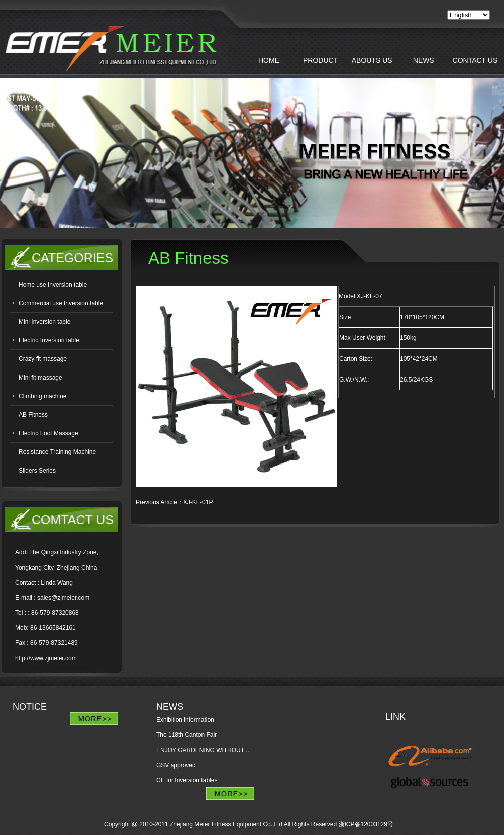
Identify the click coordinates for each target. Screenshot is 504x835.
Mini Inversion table (44, 322)
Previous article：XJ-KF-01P (174, 502)
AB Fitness (33, 415)
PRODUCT (320, 60)
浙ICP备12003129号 (366, 824)
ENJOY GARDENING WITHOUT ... (204, 750)
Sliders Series (37, 471)
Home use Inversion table (53, 285)
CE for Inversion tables (187, 780)
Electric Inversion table (49, 340)
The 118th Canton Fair (186, 735)
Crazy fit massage (43, 359)
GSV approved (176, 765)
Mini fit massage (40, 378)
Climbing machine (42, 396)
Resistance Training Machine (57, 452)
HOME (269, 60)
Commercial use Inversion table (61, 303)
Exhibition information (185, 720)
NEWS (424, 60)
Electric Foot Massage (49, 433)
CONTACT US (475, 60)
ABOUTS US (372, 60)
